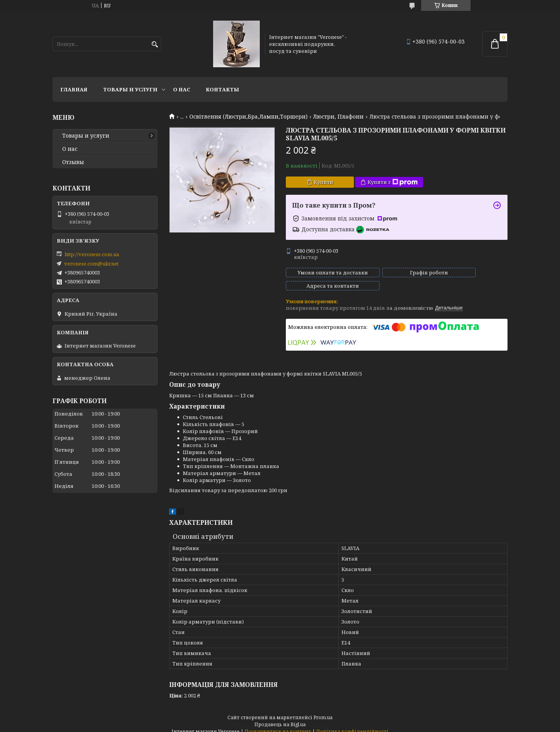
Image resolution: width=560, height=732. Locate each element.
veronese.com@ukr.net (91, 264)
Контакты (222, 89)
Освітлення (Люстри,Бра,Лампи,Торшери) (248, 117)
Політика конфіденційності (352, 724)
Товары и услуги (130, 89)
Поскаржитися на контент (278, 724)
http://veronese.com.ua (92, 254)
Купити (324, 182)
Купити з (393, 182)
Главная (74, 89)
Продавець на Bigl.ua (280, 717)
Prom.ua (323, 710)
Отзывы (73, 162)
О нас (182, 89)
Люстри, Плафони (338, 117)
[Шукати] (155, 45)
